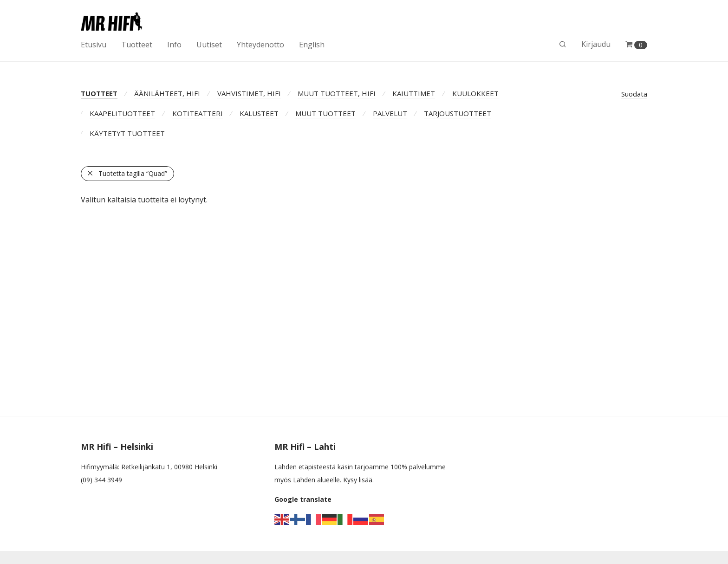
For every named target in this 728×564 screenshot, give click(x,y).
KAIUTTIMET (414, 93)
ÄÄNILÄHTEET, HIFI (167, 93)
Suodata (634, 94)
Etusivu (94, 45)
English (312, 45)
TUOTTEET (99, 93)
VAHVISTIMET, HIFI (249, 93)
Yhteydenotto (260, 45)
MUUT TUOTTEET (325, 113)
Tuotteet (137, 45)
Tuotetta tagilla (133, 173)
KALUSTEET (259, 113)
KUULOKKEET (475, 93)
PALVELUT (390, 113)
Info (174, 45)
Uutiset (209, 45)
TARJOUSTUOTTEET (458, 113)
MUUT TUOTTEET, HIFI (337, 93)
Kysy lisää (358, 480)
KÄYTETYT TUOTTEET (127, 133)
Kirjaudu (596, 44)
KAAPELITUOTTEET (122, 113)
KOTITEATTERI (198, 113)
